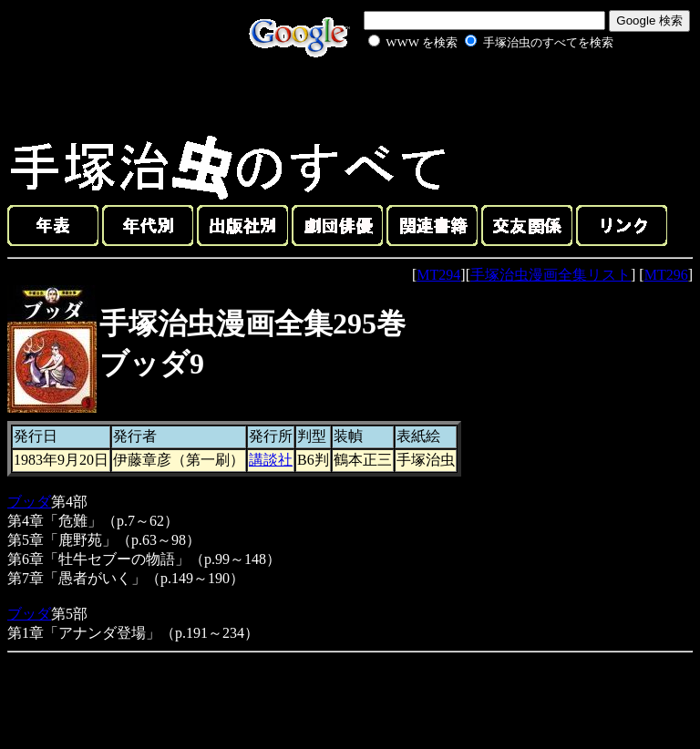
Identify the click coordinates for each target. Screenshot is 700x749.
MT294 (438, 275)
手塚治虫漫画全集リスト (551, 275)
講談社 (271, 460)
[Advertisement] (470, 95)
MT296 (666, 275)
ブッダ (29, 502)
